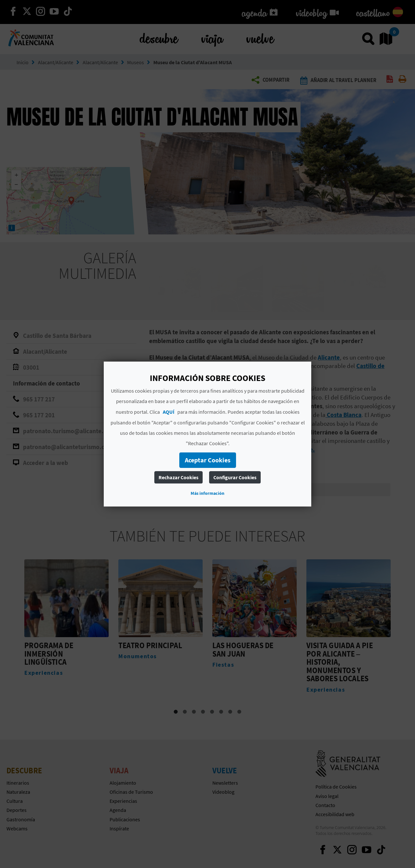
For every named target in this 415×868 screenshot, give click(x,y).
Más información (207, 493)
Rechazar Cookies (178, 477)
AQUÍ (169, 412)
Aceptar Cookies (208, 460)
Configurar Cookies (235, 477)
